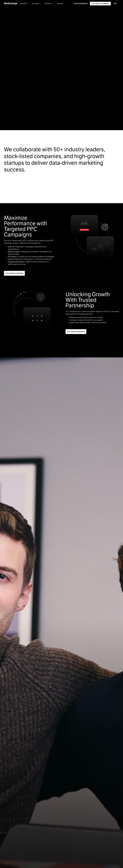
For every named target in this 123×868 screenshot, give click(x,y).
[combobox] (116, 4)
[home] (11, 4)
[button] (24, 4)
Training (60, 4)
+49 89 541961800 (80, 4)
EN (115, 4)
